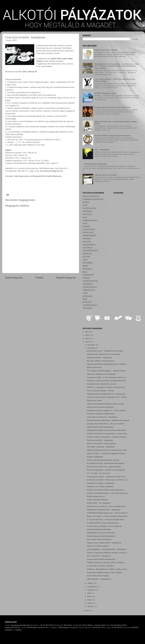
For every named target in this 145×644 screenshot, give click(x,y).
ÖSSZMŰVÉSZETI (90, 305)
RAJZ (85, 272)
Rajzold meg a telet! (94, 400)
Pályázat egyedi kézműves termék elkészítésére (113, 107)
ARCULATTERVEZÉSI (91, 196)
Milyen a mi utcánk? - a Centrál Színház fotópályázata (107, 516)
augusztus (91, 590)
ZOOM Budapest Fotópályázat (96, 164)
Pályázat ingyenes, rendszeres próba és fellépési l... (106, 562)
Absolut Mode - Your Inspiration (99, 503)
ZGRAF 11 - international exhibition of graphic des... (106, 387)
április (90, 603)
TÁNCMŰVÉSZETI (90, 287)
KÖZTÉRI (86, 257)
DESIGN (86, 202)
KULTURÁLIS (88, 248)
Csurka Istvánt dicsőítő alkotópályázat (101, 559)
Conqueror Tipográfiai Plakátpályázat (101, 414)
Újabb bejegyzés (14, 278)
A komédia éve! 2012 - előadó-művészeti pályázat (106, 463)
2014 (87, 332)
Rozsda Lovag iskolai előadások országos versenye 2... (108, 553)
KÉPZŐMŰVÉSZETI (90, 251)
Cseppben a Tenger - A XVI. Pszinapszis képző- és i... (107, 377)
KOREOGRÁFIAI (89, 245)
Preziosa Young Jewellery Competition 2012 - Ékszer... (107, 397)
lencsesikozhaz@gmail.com (51, 171)
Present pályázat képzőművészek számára (103, 460)
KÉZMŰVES (87, 254)
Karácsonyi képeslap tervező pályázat (101, 374)
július (89, 593)
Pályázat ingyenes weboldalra (106, 175)
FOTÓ (14, 40)
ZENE (85, 299)
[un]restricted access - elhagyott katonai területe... (106, 351)
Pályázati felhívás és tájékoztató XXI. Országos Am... (107, 394)
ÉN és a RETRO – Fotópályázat (99, 556)
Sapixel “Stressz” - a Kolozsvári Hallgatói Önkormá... (107, 453)
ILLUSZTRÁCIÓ (89, 229)
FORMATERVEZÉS (90, 220)
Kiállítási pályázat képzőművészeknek (101, 536)
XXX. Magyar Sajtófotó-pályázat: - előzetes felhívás (106, 371)
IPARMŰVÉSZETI (89, 235)
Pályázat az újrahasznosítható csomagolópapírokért (106, 381)
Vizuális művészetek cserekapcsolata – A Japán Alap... (107, 433)
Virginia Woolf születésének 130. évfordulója (104, 354)
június (90, 596)
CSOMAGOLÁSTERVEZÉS (93, 199)
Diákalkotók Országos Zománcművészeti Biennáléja (106, 430)
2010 (87, 610)
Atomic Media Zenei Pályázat (98, 576)
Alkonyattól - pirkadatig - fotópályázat (101, 447)
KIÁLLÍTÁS (87, 242)
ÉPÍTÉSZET (87, 302)
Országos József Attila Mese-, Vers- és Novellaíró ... (106, 424)
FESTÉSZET (88, 211)
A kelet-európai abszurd (96, 496)
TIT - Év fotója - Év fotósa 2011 (99, 473)
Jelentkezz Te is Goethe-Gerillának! (100, 486)
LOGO (85, 260)
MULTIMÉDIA (88, 263)
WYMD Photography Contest (105, 93)
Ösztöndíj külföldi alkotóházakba (99, 529)
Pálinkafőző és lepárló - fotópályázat (100, 483)
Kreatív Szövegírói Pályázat (97, 500)
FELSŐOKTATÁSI (89, 208)
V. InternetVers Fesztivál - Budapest (100, 566)
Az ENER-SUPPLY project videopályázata (103, 523)
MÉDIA (85, 266)
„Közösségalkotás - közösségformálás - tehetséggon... (107, 549)
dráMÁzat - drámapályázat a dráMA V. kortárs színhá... (107, 569)
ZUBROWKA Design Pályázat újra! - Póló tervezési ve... (108, 513)
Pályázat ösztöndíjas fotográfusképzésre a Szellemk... (107, 364)
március (90, 606)
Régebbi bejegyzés (66, 278)
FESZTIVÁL (87, 214)
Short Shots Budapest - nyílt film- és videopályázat (106, 470)
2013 (87, 335)
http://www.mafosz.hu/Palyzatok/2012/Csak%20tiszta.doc (38, 176)
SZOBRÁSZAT (88, 275)
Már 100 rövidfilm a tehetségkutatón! (101, 361)
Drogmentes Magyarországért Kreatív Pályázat (104, 572)
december (91, 345)
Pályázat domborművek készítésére (100, 407)
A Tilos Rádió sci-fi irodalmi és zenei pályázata (104, 526)
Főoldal (39, 278)
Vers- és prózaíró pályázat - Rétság (100, 391)
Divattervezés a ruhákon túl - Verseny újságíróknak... (107, 506)
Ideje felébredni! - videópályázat (99, 579)
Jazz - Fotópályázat (102, 150)
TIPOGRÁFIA (88, 284)
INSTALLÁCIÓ (88, 232)
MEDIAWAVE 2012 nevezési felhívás (101, 533)
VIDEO (85, 293)
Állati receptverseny (94, 367)
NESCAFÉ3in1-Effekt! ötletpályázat (100, 427)
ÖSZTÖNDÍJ (87, 308)
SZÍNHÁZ (86, 278)
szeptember (92, 586)
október (90, 583)
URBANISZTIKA (89, 290)
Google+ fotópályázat (95, 457)
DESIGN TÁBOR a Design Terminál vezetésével (113, 136)
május (90, 600)
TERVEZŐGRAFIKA (90, 281)
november (91, 348)
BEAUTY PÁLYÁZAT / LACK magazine (101, 443)
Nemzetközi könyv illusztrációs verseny (102, 384)
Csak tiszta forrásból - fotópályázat (100, 440)
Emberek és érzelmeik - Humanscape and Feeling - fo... (108, 480)
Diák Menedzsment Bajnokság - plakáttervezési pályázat (108, 420)
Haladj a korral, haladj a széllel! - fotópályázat (104, 543)
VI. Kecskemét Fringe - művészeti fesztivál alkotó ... (106, 519)
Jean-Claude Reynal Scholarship (99, 539)
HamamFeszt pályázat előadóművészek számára (105, 404)
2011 (87, 342)
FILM (85, 217)
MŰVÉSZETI (88, 269)
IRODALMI (87, 239)
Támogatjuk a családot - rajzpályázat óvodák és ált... (107, 477)
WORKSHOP (88, 296)
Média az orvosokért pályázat (98, 546)
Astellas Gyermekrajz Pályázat (106, 50)
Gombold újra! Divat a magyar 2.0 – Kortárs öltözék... (107, 410)
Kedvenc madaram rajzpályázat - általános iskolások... (107, 437)
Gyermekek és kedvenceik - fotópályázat (102, 417)
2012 (87, 338)
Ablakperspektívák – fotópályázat (99, 357)
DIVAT (85, 205)
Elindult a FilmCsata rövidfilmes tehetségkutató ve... (106, 490)
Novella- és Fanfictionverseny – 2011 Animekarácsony (107, 493)
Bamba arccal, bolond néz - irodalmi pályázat (104, 467)
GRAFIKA (86, 226)
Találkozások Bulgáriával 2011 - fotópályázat (104, 510)
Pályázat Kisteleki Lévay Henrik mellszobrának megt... (107, 450)
